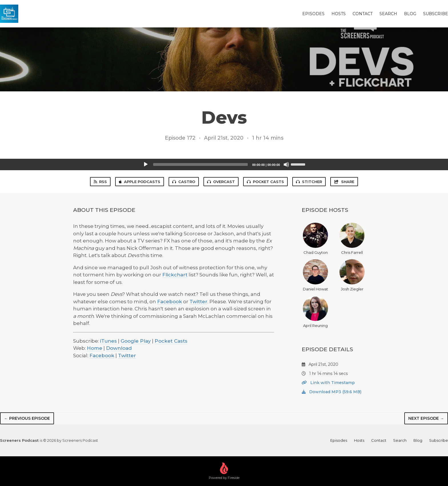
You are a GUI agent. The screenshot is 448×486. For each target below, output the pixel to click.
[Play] (146, 164)
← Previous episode (27, 418)
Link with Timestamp (328, 383)
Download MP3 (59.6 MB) (332, 392)
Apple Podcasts (140, 182)
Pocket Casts (265, 182)
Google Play (136, 341)
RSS (100, 182)
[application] (224, 164)
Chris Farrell (352, 239)
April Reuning (315, 312)
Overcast (221, 182)
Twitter (198, 302)
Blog (410, 14)
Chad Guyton (315, 239)
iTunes (108, 341)
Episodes (313, 14)
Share (344, 182)
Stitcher (309, 182)
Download (119, 348)
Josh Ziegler (352, 275)
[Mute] (286, 164)
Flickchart (175, 275)
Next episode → (426, 418)
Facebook (170, 302)
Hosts (339, 14)
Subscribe (436, 14)
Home (95, 348)
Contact (363, 14)
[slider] (200, 164)
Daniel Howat (315, 275)
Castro (184, 182)
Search (388, 14)
